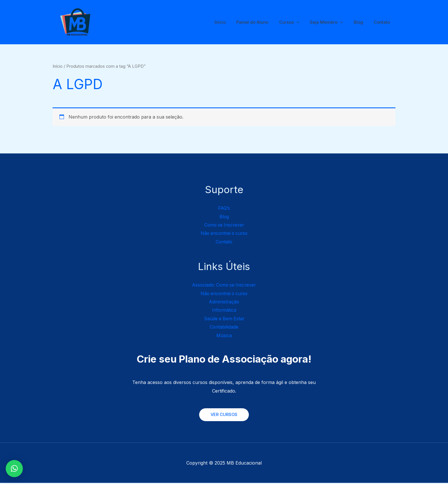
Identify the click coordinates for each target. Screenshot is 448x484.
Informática (224, 311)
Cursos (297, 22)
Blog (362, 22)
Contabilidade (224, 328)
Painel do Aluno (262, 22)
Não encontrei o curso (224, 233)
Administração (224, 302)
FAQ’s (224, 208)
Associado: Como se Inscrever (224, 285)
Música (224, 336)
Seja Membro (332, 22)
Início (232, 22)
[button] (14, 469)
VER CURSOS (224, 416)
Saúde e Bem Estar (224, 319)
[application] (304, 22)
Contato (383, 22)
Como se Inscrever (224, 225)
